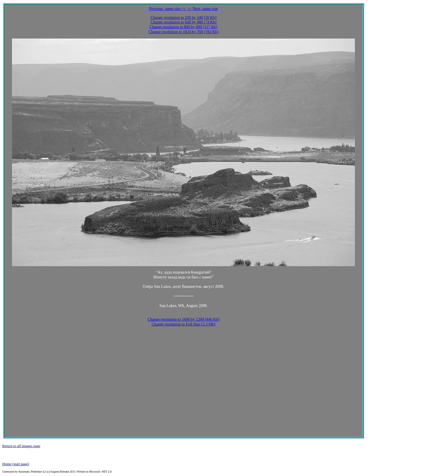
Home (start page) (16, 464)
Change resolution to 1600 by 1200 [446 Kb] (183, 319)
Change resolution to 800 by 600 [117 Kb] (184, 27)
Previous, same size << (168, 9)
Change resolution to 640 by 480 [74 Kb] (184, 22)
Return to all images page (21, 446)
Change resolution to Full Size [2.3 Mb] (183, 324)
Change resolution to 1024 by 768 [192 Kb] (184, 32)
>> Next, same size (203, 9)
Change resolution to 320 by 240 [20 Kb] (184, 18)
